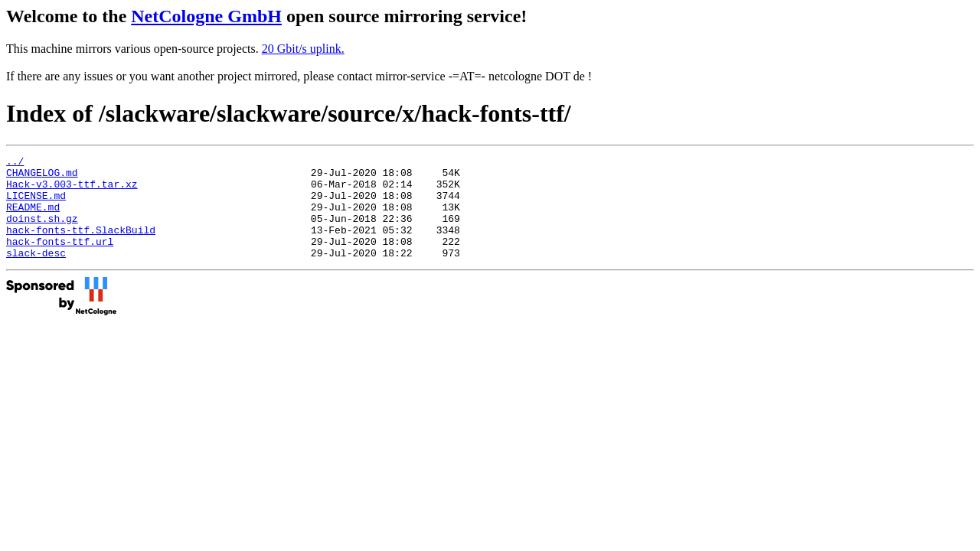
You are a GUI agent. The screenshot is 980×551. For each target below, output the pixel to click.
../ (15, 163)
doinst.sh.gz (42, 232)
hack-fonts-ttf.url (60, 259)
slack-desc (36, 273)
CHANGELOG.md (42, 177)
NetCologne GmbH (206, 16)
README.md (33, 218)
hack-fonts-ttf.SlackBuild (81, 246)
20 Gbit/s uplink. (303, 49)
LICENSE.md (36, 204)
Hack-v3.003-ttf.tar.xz (72, 191)
